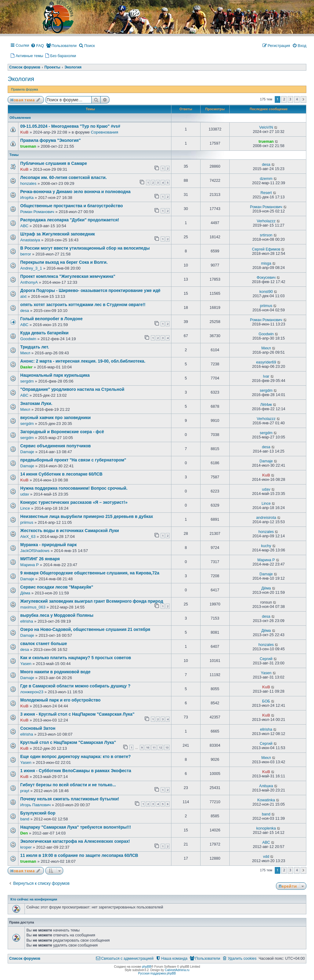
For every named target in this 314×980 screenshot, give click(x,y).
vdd (266, 857)
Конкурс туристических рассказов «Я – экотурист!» (74, 502)
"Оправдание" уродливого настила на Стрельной (72, 389)
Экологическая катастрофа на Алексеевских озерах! (75, 841)
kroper (26, 847)
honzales (28, 183)
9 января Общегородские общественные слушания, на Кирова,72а (90, 573)
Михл (25, 353)
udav (25, 494)
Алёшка (266, 786)
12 (160, 747)
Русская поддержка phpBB (157, 973)
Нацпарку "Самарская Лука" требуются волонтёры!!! (76, 827)
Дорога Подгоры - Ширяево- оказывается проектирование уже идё (90, 291)
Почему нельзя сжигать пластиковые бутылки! (70, 799)
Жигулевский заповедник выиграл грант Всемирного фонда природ (92, 601)
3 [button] (290, 99)
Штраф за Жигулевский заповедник (58, 234)
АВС (24, 226)
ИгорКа (27, 198)
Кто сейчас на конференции (34, 899)
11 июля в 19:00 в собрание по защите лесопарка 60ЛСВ (79, 856)
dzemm (266, 179)
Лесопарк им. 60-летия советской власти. (63, 178)
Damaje (27, 452)
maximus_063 (33, 607)
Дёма (25, 593)
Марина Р (29, 565)
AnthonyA (29, 282)
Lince (25, 508)
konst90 (266, 292)
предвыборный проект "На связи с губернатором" (73, 460)
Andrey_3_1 (31, 268)
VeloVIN (266, 127)
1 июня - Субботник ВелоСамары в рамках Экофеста (76, 771)
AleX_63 (28, 537)
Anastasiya (30, 240)
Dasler (26, 367)
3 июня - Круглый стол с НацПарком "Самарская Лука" (77, 714)
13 (167, 747)
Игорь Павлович (35, 805)
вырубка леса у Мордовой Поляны (57, 615)
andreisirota (266, 518)
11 (154, 747)
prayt (25, 791)
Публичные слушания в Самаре (54, 163)
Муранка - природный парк (48, 545)
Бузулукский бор (38, 813)
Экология (21, 79)
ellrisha (27, 621)
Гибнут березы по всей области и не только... (68, 785)
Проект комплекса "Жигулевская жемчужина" (68, 276)
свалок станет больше (44, 644)
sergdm (27, 381)
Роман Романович (37, 212)
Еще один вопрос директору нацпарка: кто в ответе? (76, 757)
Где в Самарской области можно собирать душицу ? (75, 686)
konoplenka (266, 828)
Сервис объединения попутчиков (56, 446)
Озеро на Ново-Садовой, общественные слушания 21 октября (85, 630)
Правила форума (25, 89)
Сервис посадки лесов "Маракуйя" (57, 587)
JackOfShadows (35, 551)
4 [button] (297, 99)
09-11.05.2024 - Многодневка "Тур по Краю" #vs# (70, 126)
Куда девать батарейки (44, 333)
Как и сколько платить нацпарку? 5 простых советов (76, 658)
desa (266, 165)
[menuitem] (37, 46)
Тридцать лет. (35, 347)
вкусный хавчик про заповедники (56, 418)
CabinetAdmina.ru (177, 970)
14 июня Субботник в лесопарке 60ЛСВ (61, 474)
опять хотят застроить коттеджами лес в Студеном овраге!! (83, 305)
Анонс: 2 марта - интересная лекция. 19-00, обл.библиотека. (83, 361)
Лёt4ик (266, 405)
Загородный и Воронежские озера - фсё (62, 432)
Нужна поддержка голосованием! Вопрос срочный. (74, 488)
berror (26, 254)
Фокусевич (266, 278)
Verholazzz (266, 221)
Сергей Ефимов (266, 249)
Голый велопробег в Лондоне (51, 319)
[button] (303, 99)
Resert (266, 193)
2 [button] (284, 99)
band (25, 819)
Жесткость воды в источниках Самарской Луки (70, 531)
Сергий (266, 659)
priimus (266, 306)
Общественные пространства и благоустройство (72, 206)
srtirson (266, 235)
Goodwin (28, 339)
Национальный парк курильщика (55, 375)
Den (24, 833)
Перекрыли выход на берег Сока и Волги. (64, 262)
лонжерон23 (32, 692)
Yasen (26, 664)
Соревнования (104, 132)
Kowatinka (266, 800)
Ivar (266, 376)
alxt (23, 296)
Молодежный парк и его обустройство (60, 700)
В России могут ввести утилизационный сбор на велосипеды (85, 248)
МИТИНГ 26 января (40, 559)
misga (266, 263)
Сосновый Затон (38, 728)
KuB (24, 132)
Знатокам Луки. (36, 404)
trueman (28, 146)
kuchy (266, 546)
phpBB (147, 967)
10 (147, 747)
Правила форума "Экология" (50, 140)
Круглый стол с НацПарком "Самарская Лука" (68, 743)
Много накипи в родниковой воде (55, 672)
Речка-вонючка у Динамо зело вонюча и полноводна (75, 192)
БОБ (266, 701)
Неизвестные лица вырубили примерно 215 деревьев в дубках (87, 517)
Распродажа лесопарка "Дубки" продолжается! (70, 220)
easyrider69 (266, 362)
